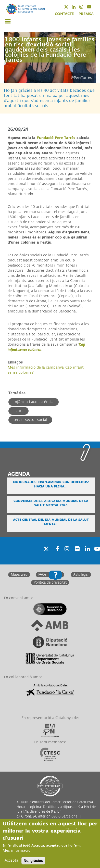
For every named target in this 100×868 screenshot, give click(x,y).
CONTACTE (64, 14)
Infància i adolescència (34, 402)
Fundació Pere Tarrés (56, 138)
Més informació (17, 851)
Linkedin (77, 7)
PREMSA (86, 14)
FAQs (42, 575)
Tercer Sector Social (30, 420)
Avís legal (81, 575)
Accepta (11, 861)
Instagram (85, 7)
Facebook (56, 555)
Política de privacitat (50, 583)
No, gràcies (33, 861)
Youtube (92, 7)
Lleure (18, 411)
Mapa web (19, 575)
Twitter (70, 7)
